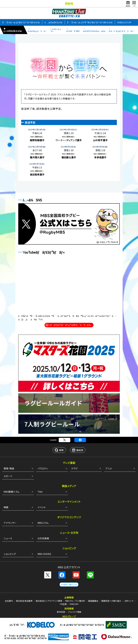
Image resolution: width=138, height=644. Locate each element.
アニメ (109, 468)
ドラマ (74, 468)
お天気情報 (43, 538)
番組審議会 (93, 601)
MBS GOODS (44, 554)
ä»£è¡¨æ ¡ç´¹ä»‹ (56, 30)
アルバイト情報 (75, 612)
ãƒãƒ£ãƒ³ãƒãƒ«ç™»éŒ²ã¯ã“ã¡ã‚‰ (70, 325)
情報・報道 (9, 468)
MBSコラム (43, 523)
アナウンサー (10, 523)
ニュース (8, 538)
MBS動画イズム (12, 492)
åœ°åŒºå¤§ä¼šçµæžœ (94, 31)
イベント (42, 507)
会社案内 (9, 601)
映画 (6, 507)
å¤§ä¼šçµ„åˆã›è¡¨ (37, 31)
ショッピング (10, 554)
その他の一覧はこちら (69, 584)
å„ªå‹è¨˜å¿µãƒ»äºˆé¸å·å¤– (121, 31)
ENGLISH (74, 604)
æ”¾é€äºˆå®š (73, 31)
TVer (40, 492)
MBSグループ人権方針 (75, 601)
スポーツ (8, 476)
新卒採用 (61, 612)
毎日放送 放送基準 (24, 601)
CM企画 (63, 604)
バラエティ (43, 468)
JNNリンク (129, 601)
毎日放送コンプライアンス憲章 (49, 601)
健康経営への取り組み (111, 601)
